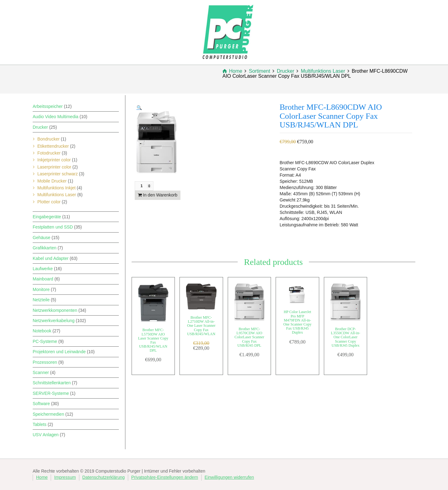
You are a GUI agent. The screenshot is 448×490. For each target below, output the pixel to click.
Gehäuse (42, 238)
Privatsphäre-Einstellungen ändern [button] (165, 477)
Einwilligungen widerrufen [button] (229, 477)
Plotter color (49, 202)
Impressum (65, 477)
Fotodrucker (49, 153)
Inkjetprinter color (54, 160)
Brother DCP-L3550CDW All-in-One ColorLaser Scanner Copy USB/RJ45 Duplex (346, 337)
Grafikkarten (44, 248)
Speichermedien (48, 414)
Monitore (41, 289)
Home (42, 477)
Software (41, 404)
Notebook (42, 331)
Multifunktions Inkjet (56, 188)
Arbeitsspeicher (48, 106)
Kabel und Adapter (51, 258)
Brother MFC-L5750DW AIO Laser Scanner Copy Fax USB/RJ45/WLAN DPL (153, 340)
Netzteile (41, 300)
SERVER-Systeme (51, 393)
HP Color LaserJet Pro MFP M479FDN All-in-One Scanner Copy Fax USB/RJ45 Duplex (298, 322)
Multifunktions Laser (57, 195)
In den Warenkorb (160, 195)
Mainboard (43, 279)
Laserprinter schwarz (58, 174)
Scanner (41, 372)
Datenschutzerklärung (104, 477)
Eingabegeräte (47, 217)
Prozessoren (45, 362)
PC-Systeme (45, 341)
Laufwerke (43, 269)
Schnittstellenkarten (52, 383)
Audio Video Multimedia (56, 117)
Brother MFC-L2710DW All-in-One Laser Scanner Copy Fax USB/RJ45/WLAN (201, 326)
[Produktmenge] (144, 186)
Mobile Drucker (52, 181)
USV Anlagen (46, 435)
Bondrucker (49, 139)
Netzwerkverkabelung (54, 321)
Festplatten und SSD (53, 227)
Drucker (40, 127)
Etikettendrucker (53, 146)
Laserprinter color (54, 167)
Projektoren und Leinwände (59, 352)
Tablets (40, 424)
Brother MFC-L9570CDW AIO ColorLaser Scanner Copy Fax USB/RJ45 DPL (250, 337)
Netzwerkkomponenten (55, 310)
